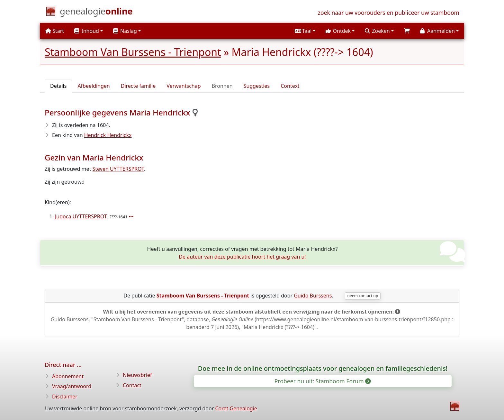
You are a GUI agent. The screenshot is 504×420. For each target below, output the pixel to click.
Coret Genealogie (236, 408)
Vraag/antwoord (72, 386)
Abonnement (68, 376)
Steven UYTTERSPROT (118, 169)
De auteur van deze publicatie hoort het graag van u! (242, 257)
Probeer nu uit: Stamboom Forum (322, 381)
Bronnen (222, 86)
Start (55, 31)
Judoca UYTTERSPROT (81, 216)
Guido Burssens (313, 296)
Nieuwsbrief (137, 375)
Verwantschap (184, 86)
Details (58, 86)
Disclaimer (65, 397)
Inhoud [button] (87, 31)
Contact (132, 385)
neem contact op (363, 296)
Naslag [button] (125, 31)
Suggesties (257, 86)
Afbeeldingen (94, 86)
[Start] (96, 13)
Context (290, 86)
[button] (305, 31)
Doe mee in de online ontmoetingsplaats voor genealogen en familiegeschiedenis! (323, 368)
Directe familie (138, 86)
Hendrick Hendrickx (108, 135)
